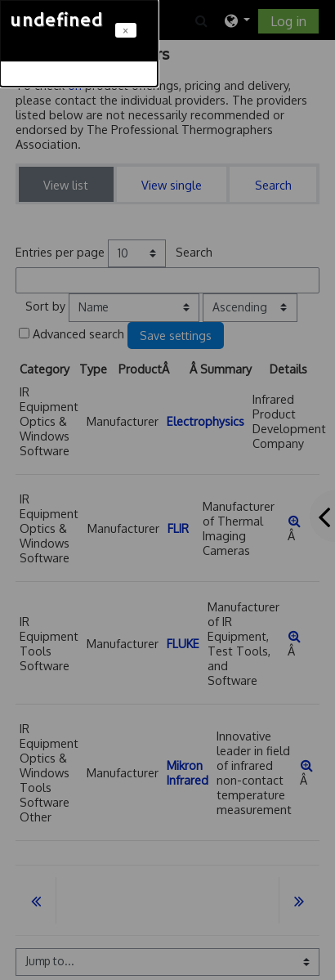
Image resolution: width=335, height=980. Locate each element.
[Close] (126, 30)
